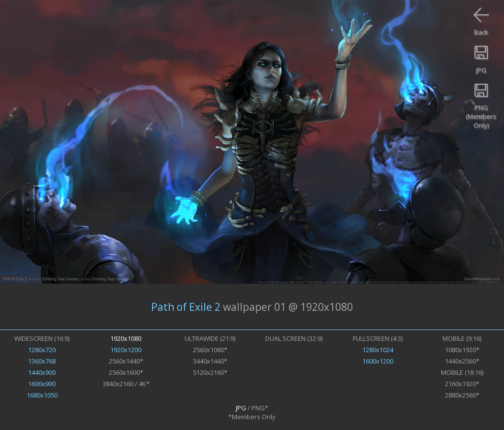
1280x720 (42, 350)
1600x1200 (378, 361)
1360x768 (42, 361)
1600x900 (42, 384)
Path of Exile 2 (186, 307)
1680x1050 (42, 395)
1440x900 (42, 372)
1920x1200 (126, 350)
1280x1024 (378, 350)
